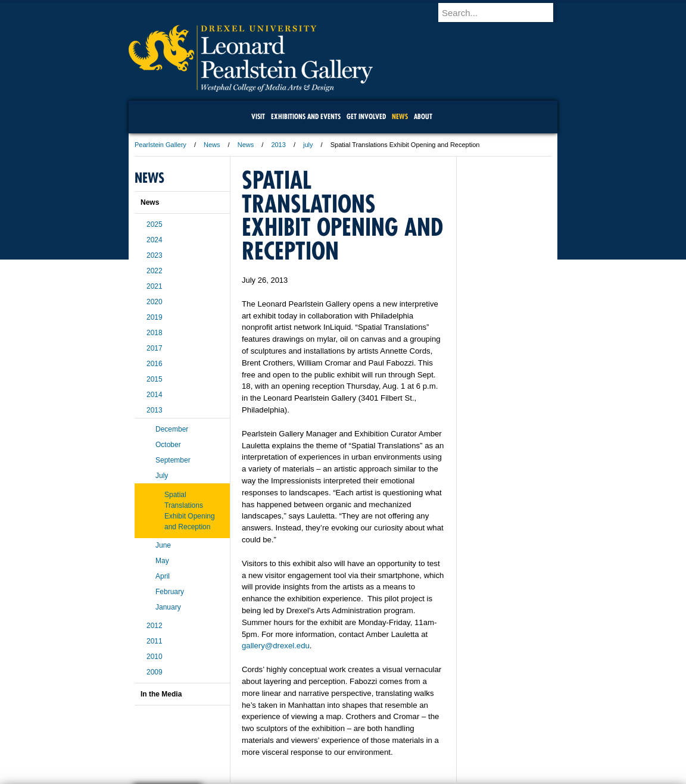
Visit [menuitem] (258, 116)
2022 (155, 271)
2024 (155, 240)
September (173, 460)
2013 (278, 145)
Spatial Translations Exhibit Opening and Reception (190, 511)
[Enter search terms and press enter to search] (503, 13)
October (168, 445)
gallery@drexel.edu (276, 646)
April (163, 576)
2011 (155, 641)
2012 (155, 626)
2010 (155, 657)
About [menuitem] (423, 116)
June (163, 545)
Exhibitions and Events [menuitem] (306, 116)
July (162, 476)
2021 (155, 286)
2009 (155, 672)
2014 (155, 395)
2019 (155, 317)
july (308, 145)
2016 (155, 364)
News (212, 145)
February (170, 592)
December (172, 429)
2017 (155, 348)
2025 (155, 224)
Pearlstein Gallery (160, 145)
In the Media (161, 694)
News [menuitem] (400, 116)
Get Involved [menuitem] (366, 116)
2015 (155, 379)
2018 (155, 333)
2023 (155, 255)
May (162, 561)
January (168, 607)
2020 (155, 302)
